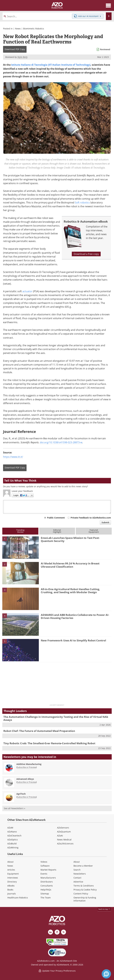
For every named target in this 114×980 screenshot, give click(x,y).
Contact (77, 878)
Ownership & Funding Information (85, 899)
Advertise (78, 882)
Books (10, 890)
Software (45, 866)
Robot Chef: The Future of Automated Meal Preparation (39, 731)
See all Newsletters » (14, 808)
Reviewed (105, 49)
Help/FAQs (46, 890)
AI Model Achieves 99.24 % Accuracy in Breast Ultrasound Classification (70, 565)
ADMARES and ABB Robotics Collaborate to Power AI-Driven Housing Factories (75, 616)
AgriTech (21, 794)
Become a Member (83, 866)
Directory (12, 882)
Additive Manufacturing (29, 764)
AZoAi (60, 836)
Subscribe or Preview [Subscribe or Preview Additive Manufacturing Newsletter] (27, 767)
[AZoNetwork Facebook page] (57, 932)
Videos (44, 862)
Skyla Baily (22, 57)
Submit (105, 522)
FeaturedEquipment (94, 531)
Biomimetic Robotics (34, 29)
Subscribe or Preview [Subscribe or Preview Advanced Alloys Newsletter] (27, 782)
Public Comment (56, 518)
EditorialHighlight (57, 531)
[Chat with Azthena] (106, 974)
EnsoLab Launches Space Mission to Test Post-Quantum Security (70, 539)
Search (77, 870)
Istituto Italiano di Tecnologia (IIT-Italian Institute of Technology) (51, 65)
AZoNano (12, 832)
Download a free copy (86, 254)
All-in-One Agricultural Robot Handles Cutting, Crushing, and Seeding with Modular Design (70, 591)
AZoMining (13, 848)
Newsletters (80, 874)
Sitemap (45, 894)
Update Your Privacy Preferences (57, 971)
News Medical (64, 840)
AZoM (10, 828)
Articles (11, 870)
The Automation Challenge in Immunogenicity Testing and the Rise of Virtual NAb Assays (56, 718)
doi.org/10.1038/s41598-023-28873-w (61, 442)
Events (44, 874)
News (18, 29)
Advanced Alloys (25, 779)
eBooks (11, 886)
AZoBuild (12, 844)
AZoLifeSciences (65, 844)
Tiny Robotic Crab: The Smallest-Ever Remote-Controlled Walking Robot (49, 743)
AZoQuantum (64, 832)
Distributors (47, 882)
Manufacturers (48, 878)
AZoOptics (13, 840)
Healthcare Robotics (18, 898)
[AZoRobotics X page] (64, 932)
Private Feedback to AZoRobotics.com (91, 518)
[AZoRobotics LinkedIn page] (50, 932)
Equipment (13, 874)
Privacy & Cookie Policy (85, 890)
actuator (27, 291)
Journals (12, 894)
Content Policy (81, 894)
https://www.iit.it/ (13, 457)
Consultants (47, 886)
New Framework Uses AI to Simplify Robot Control (73, 640)
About (10, 862)
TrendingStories (20, 531)
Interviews (13, 878)
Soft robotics (82, 203)
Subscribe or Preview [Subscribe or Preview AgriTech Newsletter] (27, 797)
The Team (46, 898)
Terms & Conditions (84, 886)
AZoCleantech (14, 836)
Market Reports (48, 870)
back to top (104, 909)
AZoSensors (63, 828)
